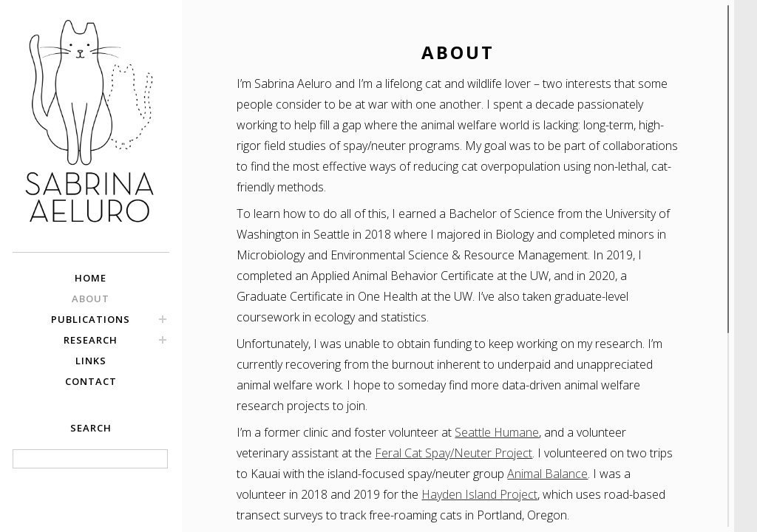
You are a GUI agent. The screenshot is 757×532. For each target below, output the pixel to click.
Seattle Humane (497, 432)
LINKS (91, 361)
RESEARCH (91, 340)
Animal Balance (547, 474)
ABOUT (91, 299)
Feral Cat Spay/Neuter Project (454, 453)
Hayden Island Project (479, 494)
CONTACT (91, 381)
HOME (91, 278)
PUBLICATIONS (91, 319)
